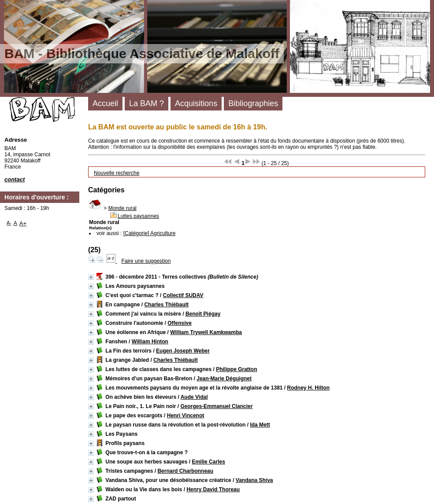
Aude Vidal (194, 397)
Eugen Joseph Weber (183, 351)
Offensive (180, 323)
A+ (23, 223)
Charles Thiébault (166, 305)
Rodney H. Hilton (309, 388)
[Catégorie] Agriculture (150, 233)
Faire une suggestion (146, 261)
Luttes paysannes (138, 216)
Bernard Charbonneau (185, 471)
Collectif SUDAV (183, 295)
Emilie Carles (208, 462)
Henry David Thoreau (213, 489)
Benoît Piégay (203, 314)
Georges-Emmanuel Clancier (216, 406)
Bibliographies (253, 103)
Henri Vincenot (185, 416)
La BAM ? (147, 103)
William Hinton (150, 342)
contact (15, 179)
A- (9, 223)
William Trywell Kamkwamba (206, 332)
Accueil (105, 103)
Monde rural (122, 208)
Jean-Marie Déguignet (224, 379)
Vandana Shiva (254, 480)
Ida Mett (260, 425)
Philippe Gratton (236, 369)
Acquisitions (196, 103)
